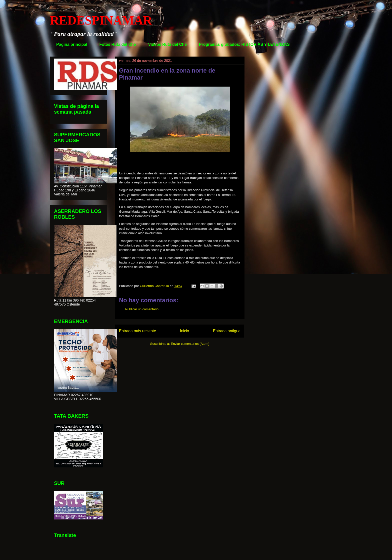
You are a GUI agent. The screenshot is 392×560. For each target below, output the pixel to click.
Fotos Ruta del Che (118, 44)
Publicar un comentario (142, 309)
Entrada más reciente (137, 331)
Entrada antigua (227, 331)
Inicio (184, 331)
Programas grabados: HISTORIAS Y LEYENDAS (244, 44)
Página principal (72, 44)
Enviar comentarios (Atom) (190, 344)
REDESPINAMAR (101, 20)
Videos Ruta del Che (167, 44)
